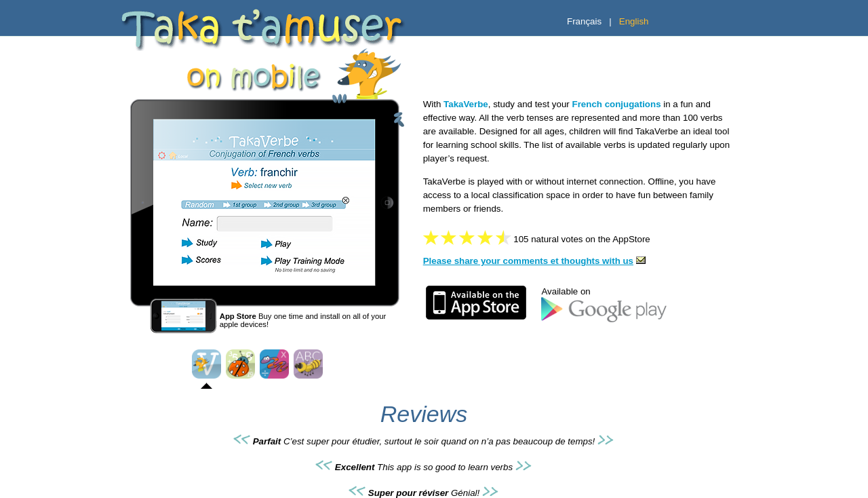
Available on (566, 291)
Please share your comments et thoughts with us (536, 261)
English (634, 21)
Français (584, 21)
